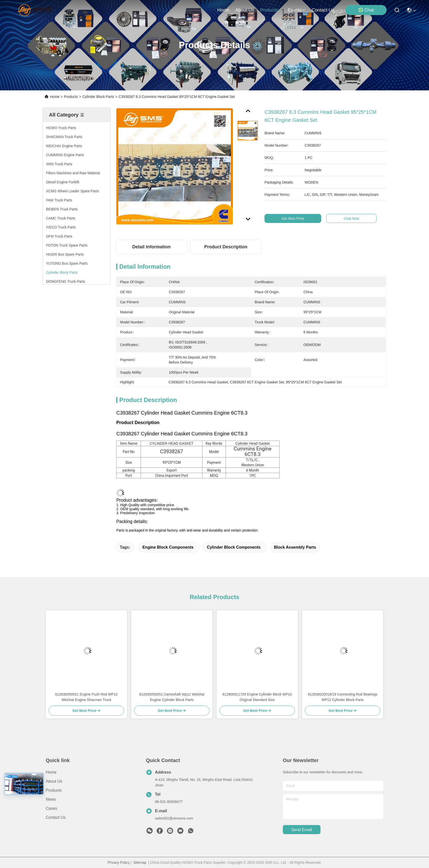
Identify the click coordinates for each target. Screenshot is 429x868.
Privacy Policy (119, 862)
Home (223, 10)
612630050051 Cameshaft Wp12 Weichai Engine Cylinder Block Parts (172, 697)
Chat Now (361, 218)
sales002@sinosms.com (174, 818)
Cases (51, 808)
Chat (366, 10)
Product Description (226, 247)
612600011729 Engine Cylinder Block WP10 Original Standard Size (257, 697)
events (297, 10)
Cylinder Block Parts (98, 97)
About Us (54, 781)
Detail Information (151, 247)
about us (245, 10)
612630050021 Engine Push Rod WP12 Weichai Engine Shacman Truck (86, 697)
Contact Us (56, 817)
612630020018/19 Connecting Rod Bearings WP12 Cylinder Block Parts (343, 697)
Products (71, 97)
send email (302, 830)
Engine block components (168, 547)
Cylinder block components (234, 547)
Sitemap (140, 862)
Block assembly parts (295, 547)
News (51, 799)
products (271, 10)
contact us (323, 10)
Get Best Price (302, 218)
